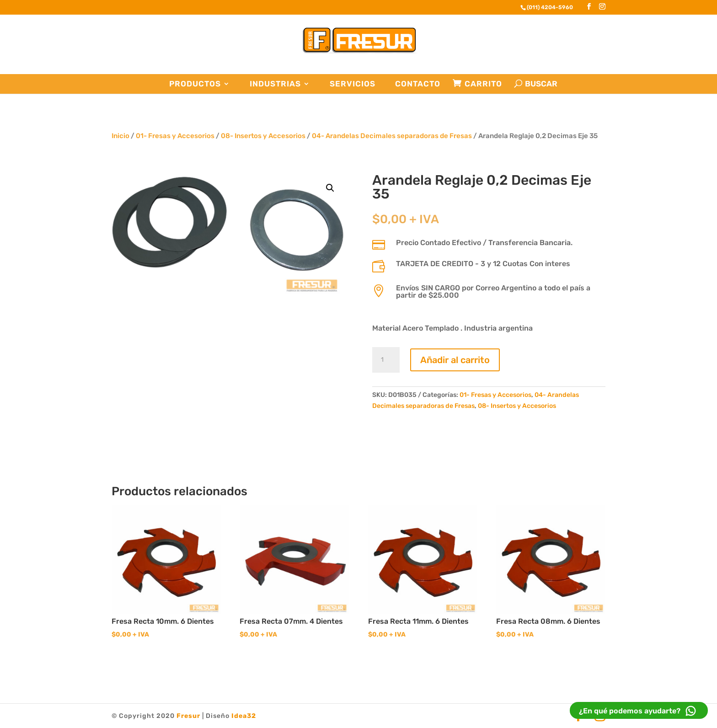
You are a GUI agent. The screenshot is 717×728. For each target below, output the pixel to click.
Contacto (418, 84)
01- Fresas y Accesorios (175, 136)
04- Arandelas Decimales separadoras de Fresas (392, 136)
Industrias (275, 84)
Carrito (483, 84)
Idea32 (244, 716)
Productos (195, 84)
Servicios (353, 84)
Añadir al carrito (455, 360)
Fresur (188, 716)
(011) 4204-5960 (550, 7)
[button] (330, 188)
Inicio (120, 136)
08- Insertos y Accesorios (263, 136)
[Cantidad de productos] (386, 360)
